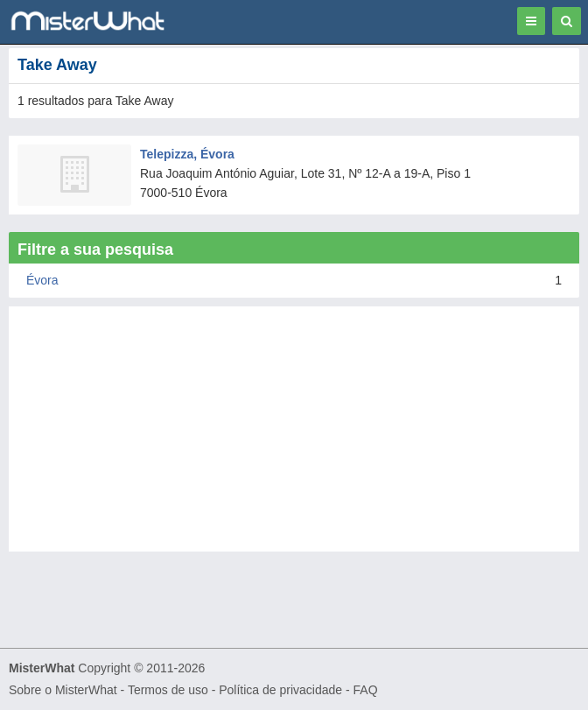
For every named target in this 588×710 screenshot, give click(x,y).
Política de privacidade (280, 690)
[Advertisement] (294, 429)
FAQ (366, 690)
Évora (42, 280)
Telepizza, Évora (187, 154)
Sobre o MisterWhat (63, 690)
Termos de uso (168, 690)
